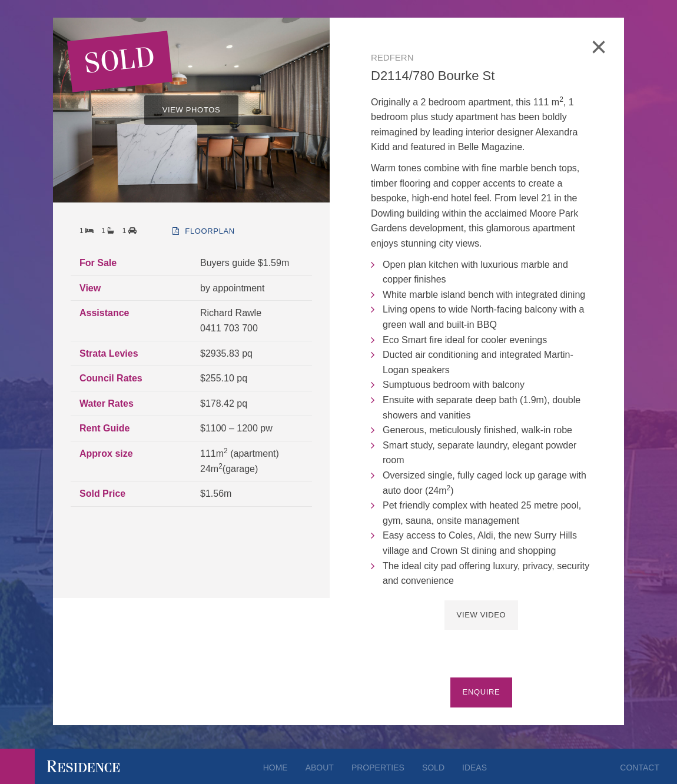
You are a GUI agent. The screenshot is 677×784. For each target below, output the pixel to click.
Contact (640, 768)
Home (276, 768)
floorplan (204, 231)
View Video (482, 615)
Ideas (474, 768)
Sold (433, 768)
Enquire (482, 692)
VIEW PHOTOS (192, 110)
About (320, 768)
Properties (378, 768)
